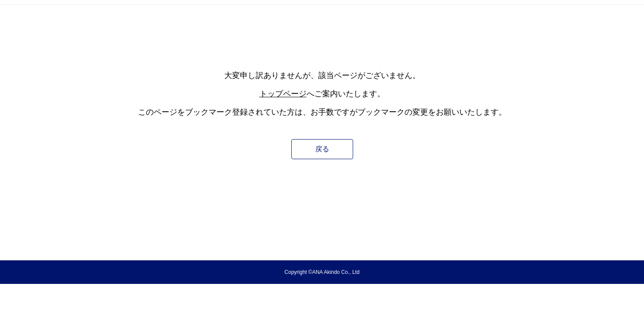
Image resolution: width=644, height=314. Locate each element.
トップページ (283, 94)
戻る (322, 149)
